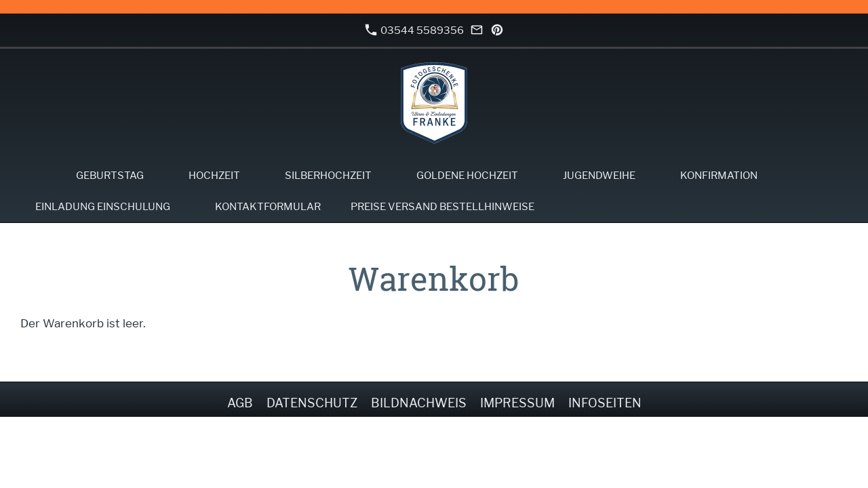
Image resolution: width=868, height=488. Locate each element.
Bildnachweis (419, 403)
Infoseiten (605, 403)
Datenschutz (312, 403)
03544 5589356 (414, 30)
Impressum (517, 403)
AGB (240, 403)
